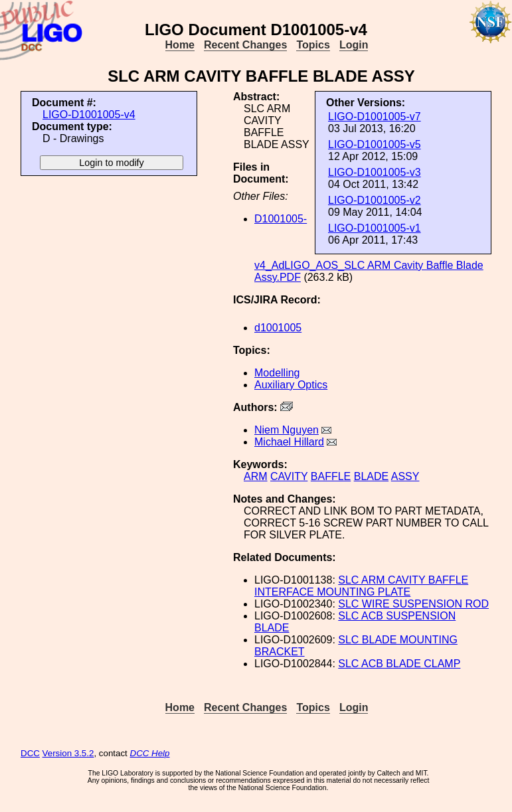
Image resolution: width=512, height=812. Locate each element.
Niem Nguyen (287, 430)
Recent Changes (245, 45)
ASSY (405, 476)
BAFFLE (331, 476)
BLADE (371, 476)
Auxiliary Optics (291, 385)
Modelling (277, 373)
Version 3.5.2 (68, 753)
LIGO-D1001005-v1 (375, 228)
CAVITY (289, 476)
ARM (256, 476)
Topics (313, 45)
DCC (30, 753)
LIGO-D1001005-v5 (375, 144)
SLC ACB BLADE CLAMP (399, 664)
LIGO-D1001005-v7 (375, 117)
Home (180, 45)
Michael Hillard (289, 442)
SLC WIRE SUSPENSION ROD (413, 604)
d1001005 (278, 328)
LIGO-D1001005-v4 (89, 115)
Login (354, 45)
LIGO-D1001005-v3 (375, 172)
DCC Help (150, 753)
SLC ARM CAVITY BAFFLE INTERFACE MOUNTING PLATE (361, 586)
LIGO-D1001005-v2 (375, 200)
